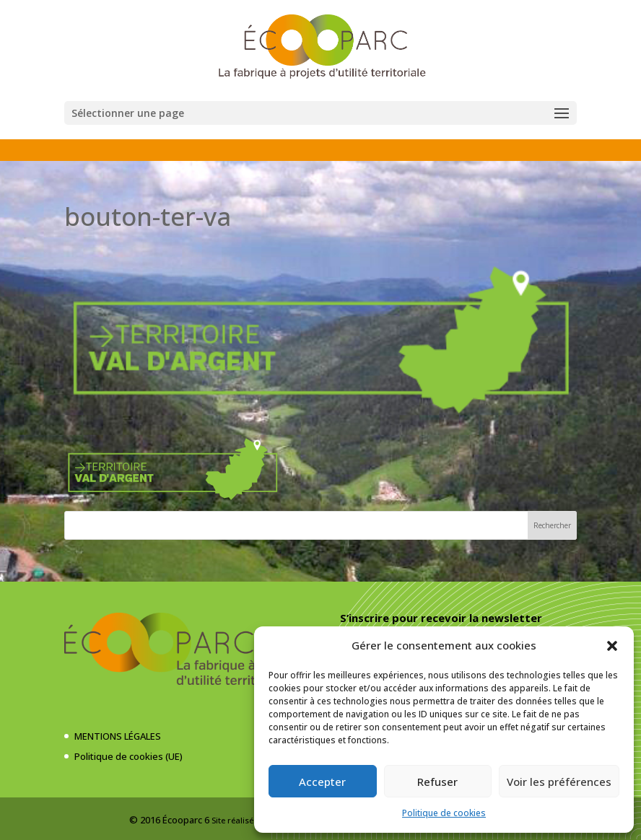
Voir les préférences (559, 782)
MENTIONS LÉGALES (118, 736)
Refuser (437, 782)
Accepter (322, 782)
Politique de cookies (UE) (128, 756)
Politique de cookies (444, 813)
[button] (612, 646)
